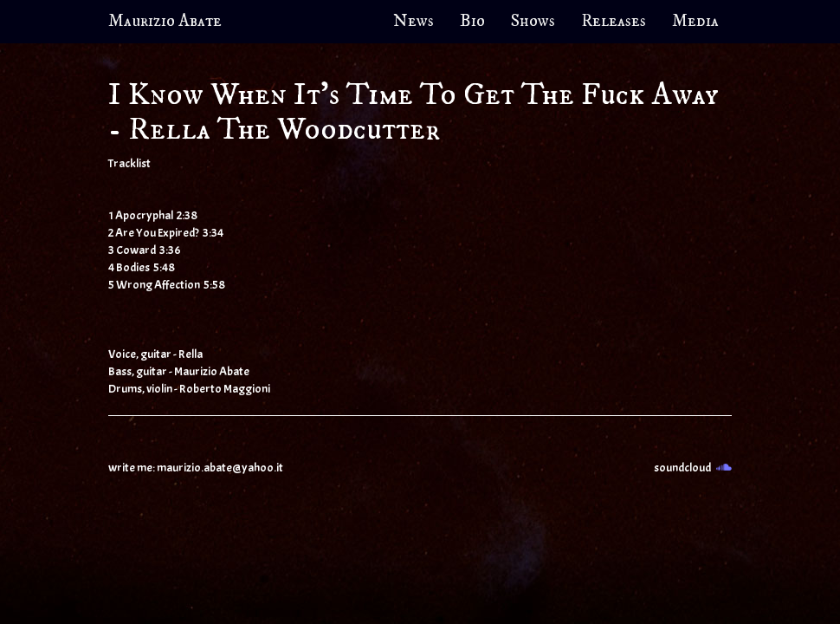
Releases (614, 21)
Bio (472, 21)
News (414, 21)
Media (695, 21)
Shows (533, 21)
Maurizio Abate (165, 21)
